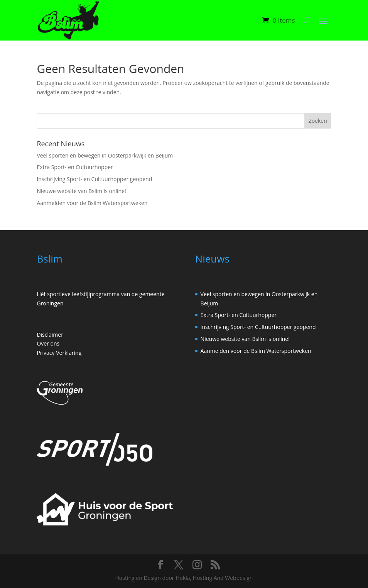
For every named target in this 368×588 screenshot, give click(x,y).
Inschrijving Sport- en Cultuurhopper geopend (94, 179)
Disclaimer (50, 335)
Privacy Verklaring (59, 353)
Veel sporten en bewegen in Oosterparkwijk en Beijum (105, 155)
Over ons (48, 343)
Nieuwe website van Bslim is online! (81, 191)
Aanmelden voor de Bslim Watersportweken (92, 203)
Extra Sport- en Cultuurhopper (75, 167)
